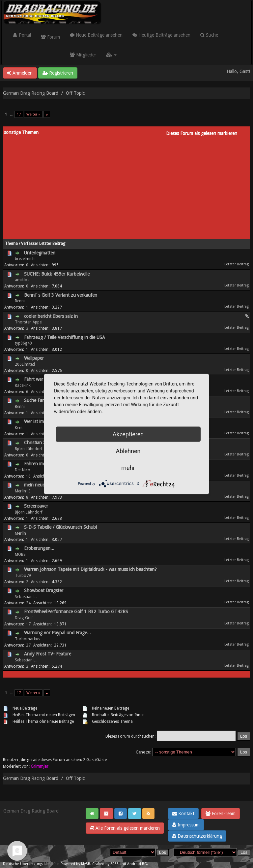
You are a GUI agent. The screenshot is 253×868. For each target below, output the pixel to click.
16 (28, 476)
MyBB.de (51, 864)
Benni (20, 301)
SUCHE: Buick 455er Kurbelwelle (57, 274)
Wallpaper (34, 358)
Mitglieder (83, 55)
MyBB (86, 864)
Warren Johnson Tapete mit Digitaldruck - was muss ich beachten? (90, 569)
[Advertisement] (126, 186)
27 (28, 645)
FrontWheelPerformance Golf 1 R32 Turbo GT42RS (76, 612)
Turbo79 (23, 576)
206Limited (25, 364)
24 (28, 603)
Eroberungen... (39, 548)
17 (19, 114)
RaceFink (23, 385)
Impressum (186, 825)
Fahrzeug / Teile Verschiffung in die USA (65, 337)
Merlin (20, 533)
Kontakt (183, 814)
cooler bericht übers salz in (51, 316)
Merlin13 (23, 491)
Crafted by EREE (105, 864)
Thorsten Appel (29, 322)
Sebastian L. (26, 597)
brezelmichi (25, 259)
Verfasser (30, 244)
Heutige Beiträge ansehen (161, 35)
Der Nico (23, 470)
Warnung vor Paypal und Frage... (57, 633)
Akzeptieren (128, 434)
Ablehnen (128, 451)
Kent (19, 428)
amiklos (22, 280)
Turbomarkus (28, 639)
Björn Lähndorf (29, 449)
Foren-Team (221, 814)
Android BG (137, 864)
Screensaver (36, 506)
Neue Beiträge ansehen (96, 35)
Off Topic (75, 93)
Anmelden (20, 73)
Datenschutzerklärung (197, 836)
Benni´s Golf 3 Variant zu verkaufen (61, 295)
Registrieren (58, 73)
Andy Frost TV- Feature (48, 654)
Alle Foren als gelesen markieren (125, 828)
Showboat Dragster (44, 590)
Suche (209, 35)
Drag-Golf (24, 618)
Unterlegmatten (40, 253)
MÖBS (20, 554)
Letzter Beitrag (52, 244)
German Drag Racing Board (31, 93)
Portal (22, 35)
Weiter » (33, 114)
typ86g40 (23, 343)
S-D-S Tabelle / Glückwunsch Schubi (60, 527)
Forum (50, 37)
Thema (11, 244)
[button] (111, 55)
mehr (128, 468)
